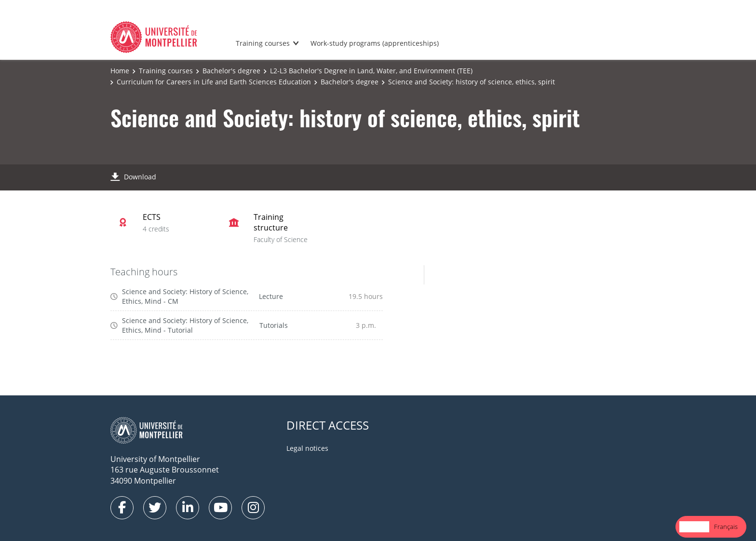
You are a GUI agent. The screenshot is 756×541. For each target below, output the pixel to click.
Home (120, 71)
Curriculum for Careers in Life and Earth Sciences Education (214, 82)
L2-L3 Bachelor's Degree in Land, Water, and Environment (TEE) (371, 71)
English (694, 527)
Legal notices (307, 448)
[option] (726, 527)
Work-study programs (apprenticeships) (375, 43)
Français (726, 527)
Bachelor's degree (231, 71)
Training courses (263, 43)
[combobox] (694, 527)
